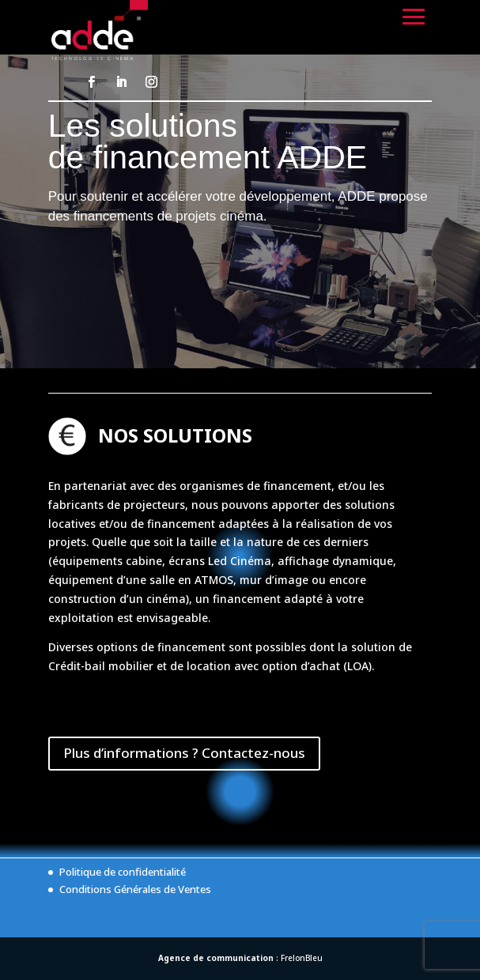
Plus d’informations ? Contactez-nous (184, 753)
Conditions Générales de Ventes (135, 889)
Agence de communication (216, 958)
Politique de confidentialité (123, 872)
